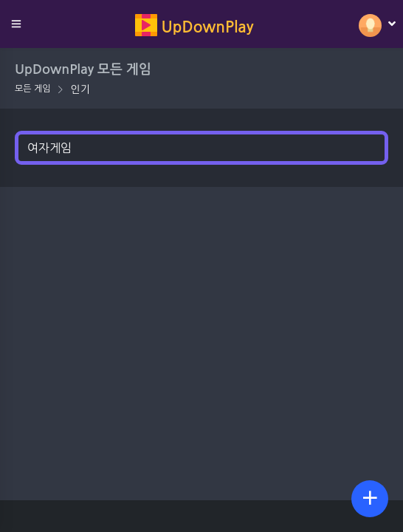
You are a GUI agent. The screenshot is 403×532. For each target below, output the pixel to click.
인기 (80, 89)
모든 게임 (32, 89)
